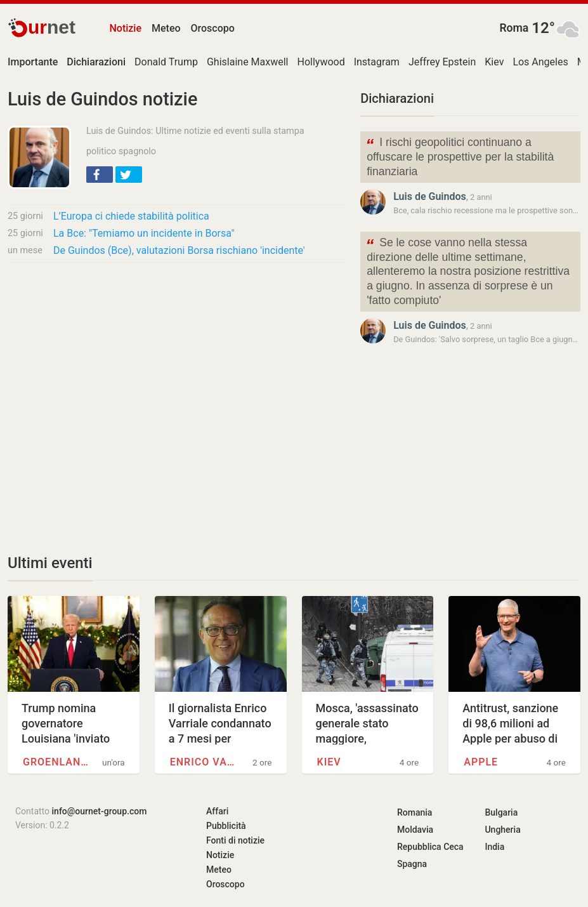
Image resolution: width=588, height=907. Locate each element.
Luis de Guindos (430, 196)
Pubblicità (226, 826)
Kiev (494, 62)
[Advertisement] (176, 367)
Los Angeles (540, 62)
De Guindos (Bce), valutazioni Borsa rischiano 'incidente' (179, 250)
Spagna (412, 864)
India (494, 847)
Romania (415, 812)
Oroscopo (213, 28)
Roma (514, 28)
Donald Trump (166, 62)
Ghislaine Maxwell (248, 62)
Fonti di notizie (235, 840)
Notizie (125, 28)
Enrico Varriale (206, 762)
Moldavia (415, 830)
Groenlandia (59, 762)
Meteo (166, 28)
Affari (217, 811)
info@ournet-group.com (100, 811)
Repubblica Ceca (430, 847)
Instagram (377, 62)
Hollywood (321, 62)
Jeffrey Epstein (442, 62)
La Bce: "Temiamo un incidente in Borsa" (144, 233)
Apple (481, 762)
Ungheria (502, 830)
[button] (100, 175)
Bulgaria (501, 812)
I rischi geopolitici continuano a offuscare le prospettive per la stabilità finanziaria (460, 156)
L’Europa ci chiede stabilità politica (131, 216)
